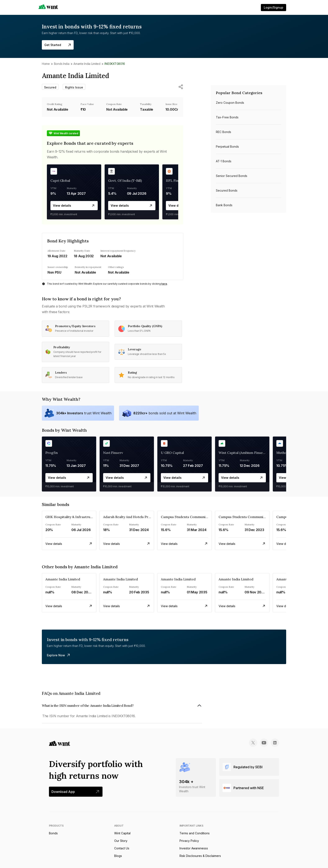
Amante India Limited (87, 64)
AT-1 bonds (224, 161)
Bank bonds (224, 205)
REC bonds (224, 132)
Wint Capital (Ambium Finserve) (244, 453)
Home (46, 64)
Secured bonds (227, 190)
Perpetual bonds (227, 147)
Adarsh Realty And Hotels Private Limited (136, 517)
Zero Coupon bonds (230, 103)
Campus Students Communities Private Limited (199, 517)
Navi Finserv (113, 453)
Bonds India (62, 64)
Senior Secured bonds (232, 176)
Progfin (52, 453)
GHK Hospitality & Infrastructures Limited (80, 517)
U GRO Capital (172, 453)
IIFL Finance (176, 181)
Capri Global (60, 181)
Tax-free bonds (227, 117)
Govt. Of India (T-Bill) (125, 181)
